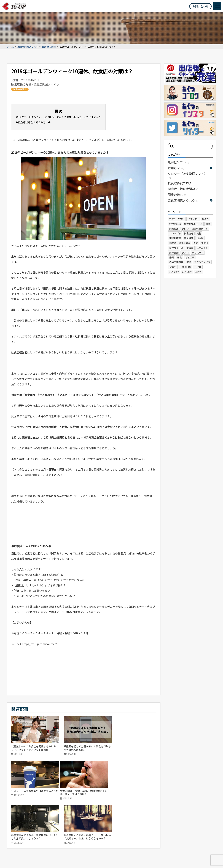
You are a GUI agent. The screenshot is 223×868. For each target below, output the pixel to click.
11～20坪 (174, 272)
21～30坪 (187, 272)
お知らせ (176, 168)
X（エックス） (177, 219)
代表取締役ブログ (182, 183)
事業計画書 (175, 238)
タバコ (185, 253)
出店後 (200, 238)
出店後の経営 (49, 47)
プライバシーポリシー (33, 858)
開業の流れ (177, 195)
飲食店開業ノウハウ (28, 47)
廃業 (189, 262)
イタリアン (193, 219)
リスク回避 (185, 267)
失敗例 (205, 243)
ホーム (10, 47)
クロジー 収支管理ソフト (195, 229)
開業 (208, 224)
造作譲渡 (174, 253)
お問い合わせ (200, 6)
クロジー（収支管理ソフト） (187, 175)
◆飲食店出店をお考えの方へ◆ (33, 122)
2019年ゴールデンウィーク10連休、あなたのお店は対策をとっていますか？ (58, 117)
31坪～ (198, 272)
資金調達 (189, 233)
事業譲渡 (189, 238)
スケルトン (202, 248)
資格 (199, 233)
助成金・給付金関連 (183, 189)
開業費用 (174, 229)
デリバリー (198, 253)
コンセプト (175, 233)
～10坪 (198, 267)
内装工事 (190, 257)
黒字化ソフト (178, 162)
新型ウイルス (176, 248)
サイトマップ (11, 858)
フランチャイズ (202, 262)
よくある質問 (192, 838)
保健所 (173, 267)
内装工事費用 (176, 262)
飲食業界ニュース (193, 224)
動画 (172, 257)
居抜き (205, 219)
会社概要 (174, 838)
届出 (179, 257)
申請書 (190, 248)
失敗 (196, 243)
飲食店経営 (20, 89)
